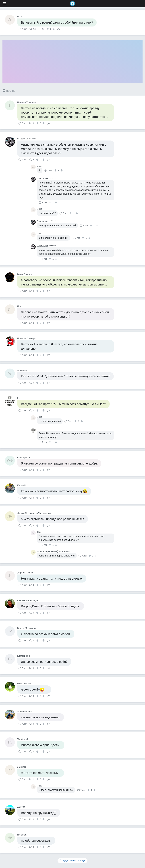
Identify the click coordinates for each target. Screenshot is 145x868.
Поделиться (59, 29)
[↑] (48, 29)
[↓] (53, 29)
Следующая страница (73, 861)
